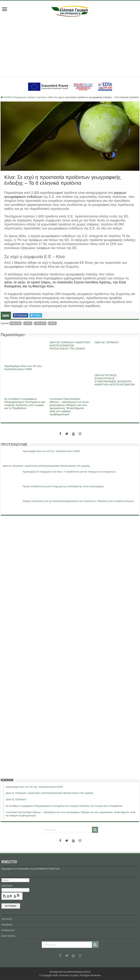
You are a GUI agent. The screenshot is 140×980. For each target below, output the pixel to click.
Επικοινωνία (8, 930)
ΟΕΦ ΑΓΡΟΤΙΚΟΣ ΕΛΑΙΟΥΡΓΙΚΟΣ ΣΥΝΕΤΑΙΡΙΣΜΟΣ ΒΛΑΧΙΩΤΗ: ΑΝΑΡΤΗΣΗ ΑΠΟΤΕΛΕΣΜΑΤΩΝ (115, 380)
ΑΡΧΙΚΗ (6, 97)
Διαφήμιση (7, 925)
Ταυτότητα (7, 919)
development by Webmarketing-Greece (70, 972)
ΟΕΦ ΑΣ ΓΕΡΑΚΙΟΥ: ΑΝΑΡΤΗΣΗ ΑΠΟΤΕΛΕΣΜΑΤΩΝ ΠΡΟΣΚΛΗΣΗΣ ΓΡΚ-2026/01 (70, 345)
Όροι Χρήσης (8, 936)
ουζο (28, 323)
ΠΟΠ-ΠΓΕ (40, 323)
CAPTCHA (8, 886)
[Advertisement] (70, 46)
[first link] (5, 10)
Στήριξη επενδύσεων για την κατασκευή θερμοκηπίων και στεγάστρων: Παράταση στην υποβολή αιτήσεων (78, 501)
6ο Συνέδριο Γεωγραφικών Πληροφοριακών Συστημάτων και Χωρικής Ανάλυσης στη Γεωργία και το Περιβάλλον (25, 403)
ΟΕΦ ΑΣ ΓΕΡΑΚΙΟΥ (107, 342)
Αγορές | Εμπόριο (37, 97)
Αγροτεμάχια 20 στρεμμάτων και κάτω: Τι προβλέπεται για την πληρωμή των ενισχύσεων (69, 472)
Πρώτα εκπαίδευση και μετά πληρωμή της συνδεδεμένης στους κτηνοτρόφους (63, 486)
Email (6, 880)
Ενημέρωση (20, 97)
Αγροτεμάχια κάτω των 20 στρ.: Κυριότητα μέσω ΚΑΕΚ (24, 367)
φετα (53, 323)
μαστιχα (16, 323)
